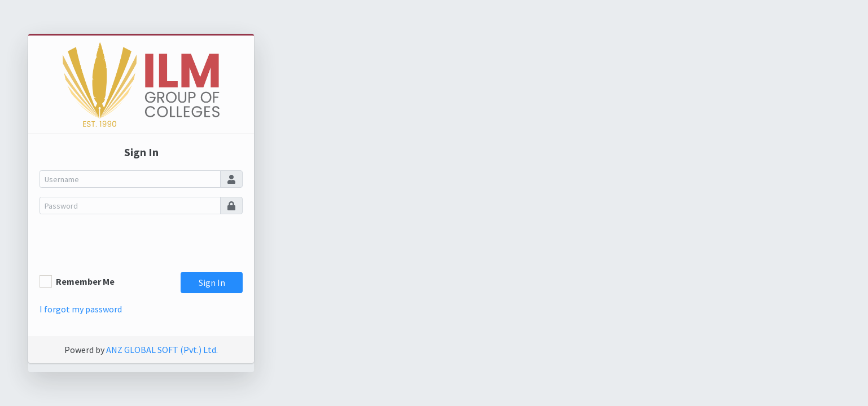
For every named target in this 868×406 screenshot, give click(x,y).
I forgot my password (81, 309)
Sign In (212, 283)
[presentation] (125, 245)
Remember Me (85, 281)
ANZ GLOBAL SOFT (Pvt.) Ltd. (162, 350)
